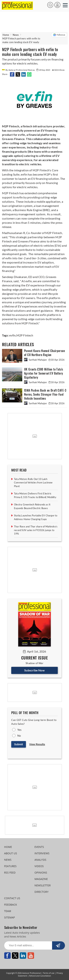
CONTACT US (12, 898)
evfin (12, 335)
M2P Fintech (25, 335)
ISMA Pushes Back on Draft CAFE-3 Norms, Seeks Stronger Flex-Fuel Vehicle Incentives (45, 394)
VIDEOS (39, 866)
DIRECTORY (42, 892)
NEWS (8, 860)
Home (6, 35)
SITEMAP (10, 917)
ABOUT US (11, 853)
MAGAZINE (41, 879)
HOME (8, 847)
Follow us (59, 35)
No (19, 736)
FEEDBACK (11, 905)
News (16, 35)
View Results (37, 744)
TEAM (8, 911)
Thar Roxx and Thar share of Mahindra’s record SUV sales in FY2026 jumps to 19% (36, 530)
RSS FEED (10, 873)
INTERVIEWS (42, 853)
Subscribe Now (34, 670)
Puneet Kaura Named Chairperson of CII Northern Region (45, 353)
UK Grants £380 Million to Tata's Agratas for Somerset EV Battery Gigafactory (44, 373)
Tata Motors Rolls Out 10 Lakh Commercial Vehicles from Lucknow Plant (33, 483)
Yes (20, 730)
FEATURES (10, 866)
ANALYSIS (40, 860)
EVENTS (39, 847)
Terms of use (49, 973)
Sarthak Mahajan (36, 360)
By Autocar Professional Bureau (19, 70)
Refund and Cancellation (40, 976)
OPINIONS (41, 873)
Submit (18, 744)
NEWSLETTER (43, 885)
